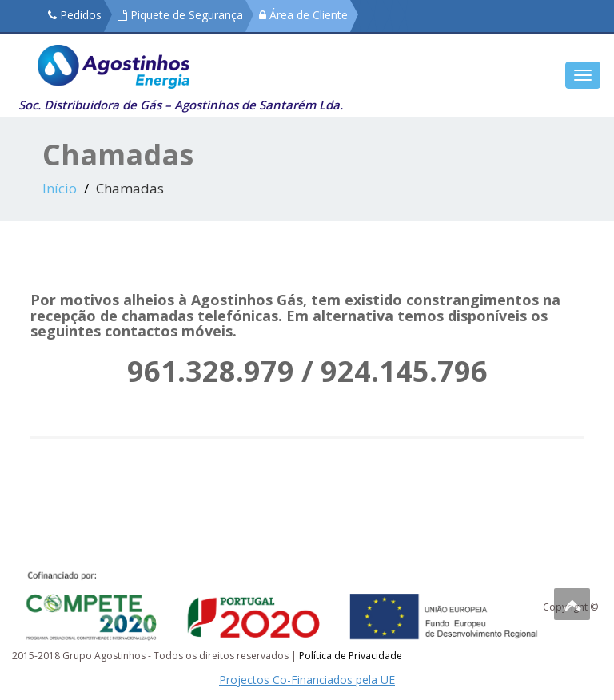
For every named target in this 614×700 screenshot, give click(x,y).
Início (60, 188)
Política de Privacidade (351, 656)
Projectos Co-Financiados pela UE (307, 680)
